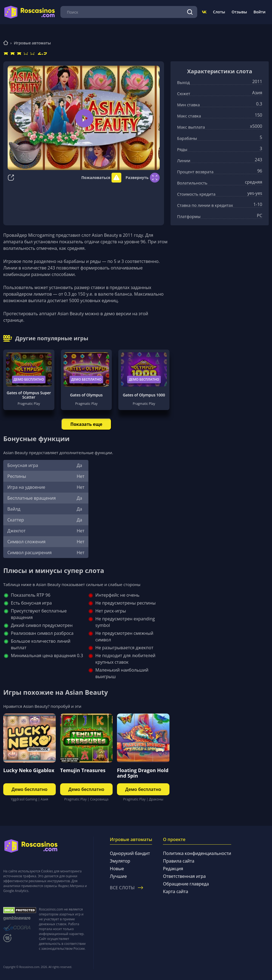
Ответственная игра (184, 876)
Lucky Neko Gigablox (29, 770)
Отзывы (239, 12)
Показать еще (86, 424)
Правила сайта (179, 861)
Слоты (219, 12)
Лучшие (118, 876)
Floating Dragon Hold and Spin (143, 773)
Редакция (173, 869)
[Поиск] (190, 12)
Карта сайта (175, 891)
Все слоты (126, 888)
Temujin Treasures (83, 770)
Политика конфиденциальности (197, 853)
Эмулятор (120, 861)
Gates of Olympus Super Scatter (29, 395)
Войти (259, 12)
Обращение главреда (186, 884)
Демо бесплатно (29, 379)
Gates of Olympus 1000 (144, 395)
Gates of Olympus (86, 395)
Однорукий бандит (130, 853)
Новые (117, 869)
